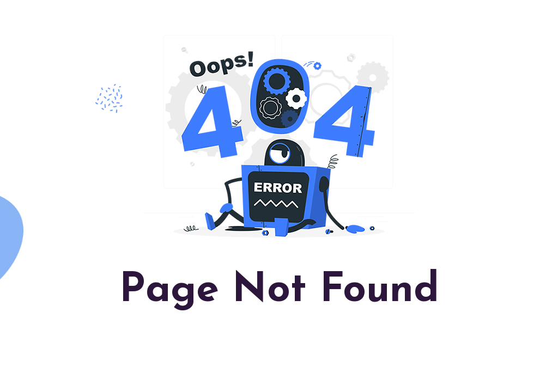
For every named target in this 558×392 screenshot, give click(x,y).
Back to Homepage (279, 342)
